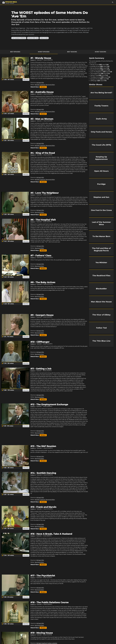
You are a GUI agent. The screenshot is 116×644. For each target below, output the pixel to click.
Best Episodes (15, 52)
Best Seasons (72, 52)
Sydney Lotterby (52, 643)
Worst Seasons (100, 52)
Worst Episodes (44, 52)
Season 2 (33, 258)
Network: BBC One (33, 38)
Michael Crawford (40, 85)
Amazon (43, 87)
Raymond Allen (50, 85)
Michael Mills (40, 83)
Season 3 (33, 60)
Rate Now (26, 80)
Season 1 (33, 195)
